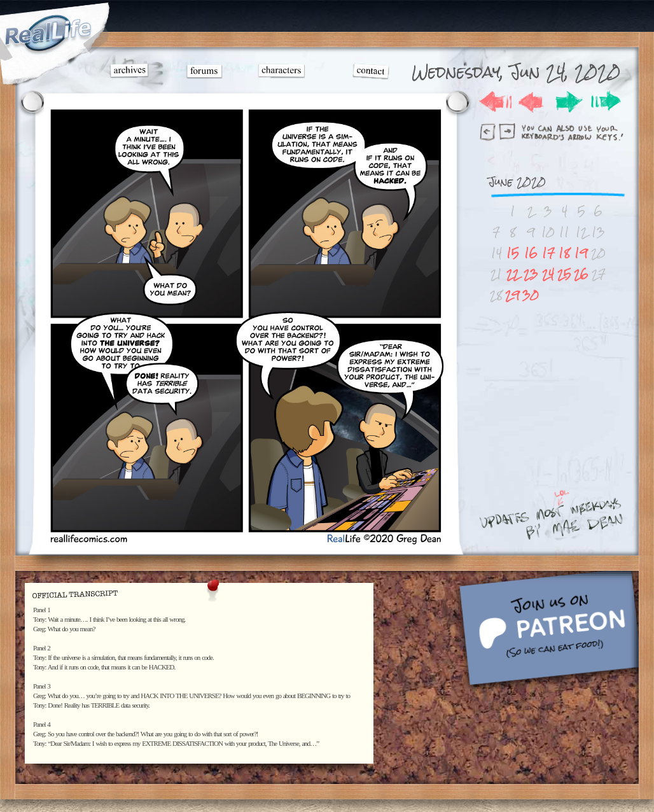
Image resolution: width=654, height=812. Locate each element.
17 (548, 253)
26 (581, 274)
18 (564, 253)
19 (581, 253)
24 (548, 274)
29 (512, 295)
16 (531, 253)
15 (513, 253)
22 (513, 274)
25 (564, 274)
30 (531, 295)
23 (531, 274)
